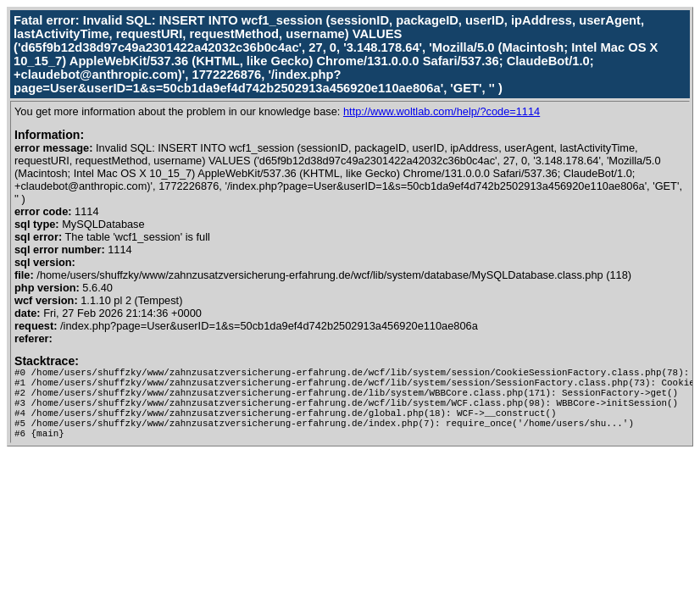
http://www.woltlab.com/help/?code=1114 (442, 111)
